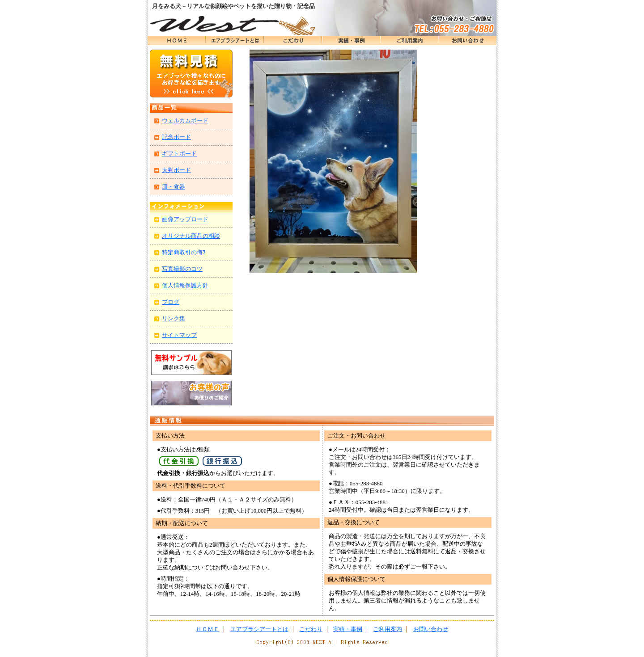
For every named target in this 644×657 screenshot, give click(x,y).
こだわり (293, 40)
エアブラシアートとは (235, 40)
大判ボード (176, 170)
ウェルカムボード (185, 120)
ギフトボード (179, 154)
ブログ (171, 302)
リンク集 (174, 318)
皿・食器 (174, 187)
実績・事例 (351, 40)
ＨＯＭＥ (177, 40)
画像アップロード (185, 219)
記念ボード (176, 137)
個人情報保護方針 (185, 285)
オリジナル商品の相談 (191, 236)
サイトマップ (179, 335)
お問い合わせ (467, 40)
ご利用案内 (388, 629)
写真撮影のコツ (182, 269)
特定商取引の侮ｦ (184, 252)
